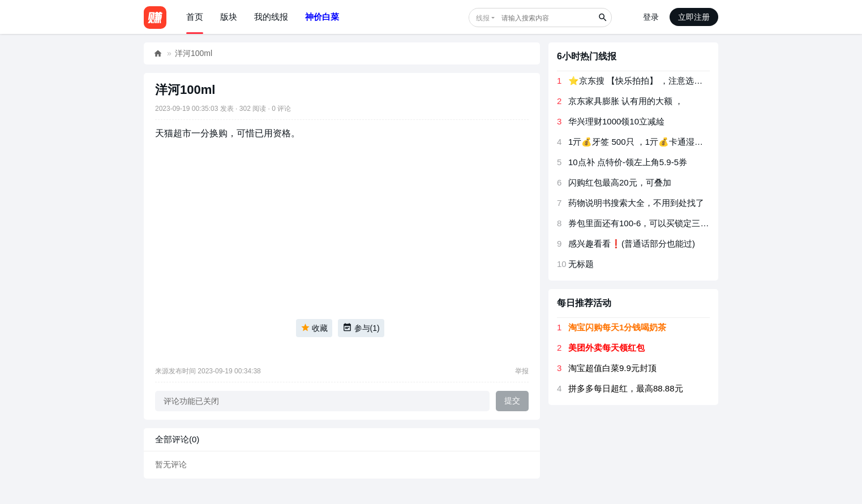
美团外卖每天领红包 (606, 348)
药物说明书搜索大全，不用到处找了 (636, 203)
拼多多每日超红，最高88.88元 (626, 388)
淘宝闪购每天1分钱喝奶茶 (617, 327)
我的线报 (271, 17)
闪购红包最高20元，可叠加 (620, 182)
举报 (522, 371)
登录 (651, 17)
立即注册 (694, 17)
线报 (483, 18)
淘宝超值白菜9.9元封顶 (612, 368)
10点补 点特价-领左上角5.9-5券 (628, 162)
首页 (195, 17)
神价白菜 (322, 17)
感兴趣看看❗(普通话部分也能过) (632, 244)
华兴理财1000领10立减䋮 (616, 121)
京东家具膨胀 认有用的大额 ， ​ (627, 101)
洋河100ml (194, 53)
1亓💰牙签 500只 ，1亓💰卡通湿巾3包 (642, 142)
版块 (229, 17)
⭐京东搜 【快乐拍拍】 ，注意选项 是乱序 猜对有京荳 (672, 81)
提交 (512, 400)
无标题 (581, 264)
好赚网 (158, 53)
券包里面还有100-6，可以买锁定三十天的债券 (655, 223)
